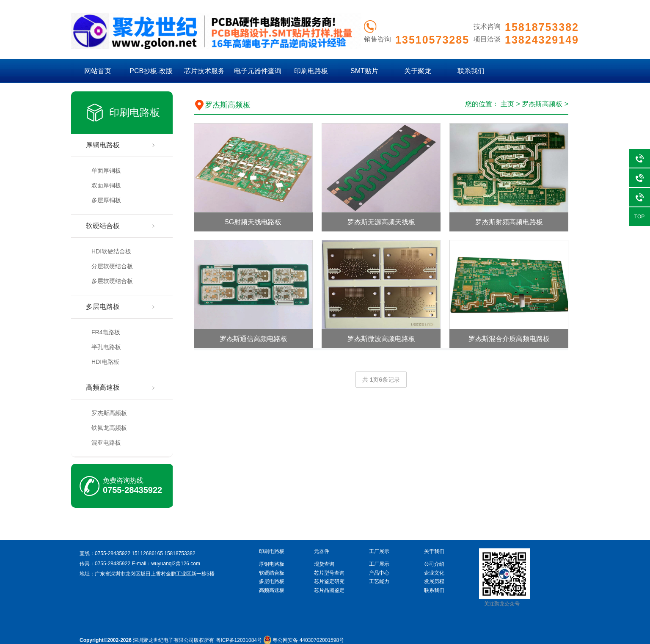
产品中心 (379, 573)
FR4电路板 (106, 332)
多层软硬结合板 (112, 281)
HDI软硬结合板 (111, 251)
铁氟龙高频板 (109, 428)
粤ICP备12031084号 (239, 640)
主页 (507, 104)
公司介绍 (434, 564)
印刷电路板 (311, 71)
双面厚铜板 (106, 185)
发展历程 (434, 581)
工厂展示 (379, 564)
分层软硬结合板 (112, 266)
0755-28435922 (132, 490)
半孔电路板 (106, 347)
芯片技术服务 (204, 71)
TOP (639, 217)
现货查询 (324, 564)
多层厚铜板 (106, 200)
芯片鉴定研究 (329, 581)
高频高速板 (103, 387)
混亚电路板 (106, 443)
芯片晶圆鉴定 (329, 590)
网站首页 (98, 71)
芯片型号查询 (329, 573)
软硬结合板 (103, 226)
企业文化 (434, 573)
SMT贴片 (364, 71)
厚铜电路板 (103, 145)
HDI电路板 (105, 362)
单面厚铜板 (106, 171)
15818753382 (180, 553)
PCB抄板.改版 (151, 71)
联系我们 (471, 71)
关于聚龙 (418, 71)
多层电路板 (103, 307)
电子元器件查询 (258, 71)
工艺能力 (379, 581)
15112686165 (147, 553)
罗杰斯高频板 (109, 413)
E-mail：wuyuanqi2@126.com (166, 564)
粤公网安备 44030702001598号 (304, 640)
